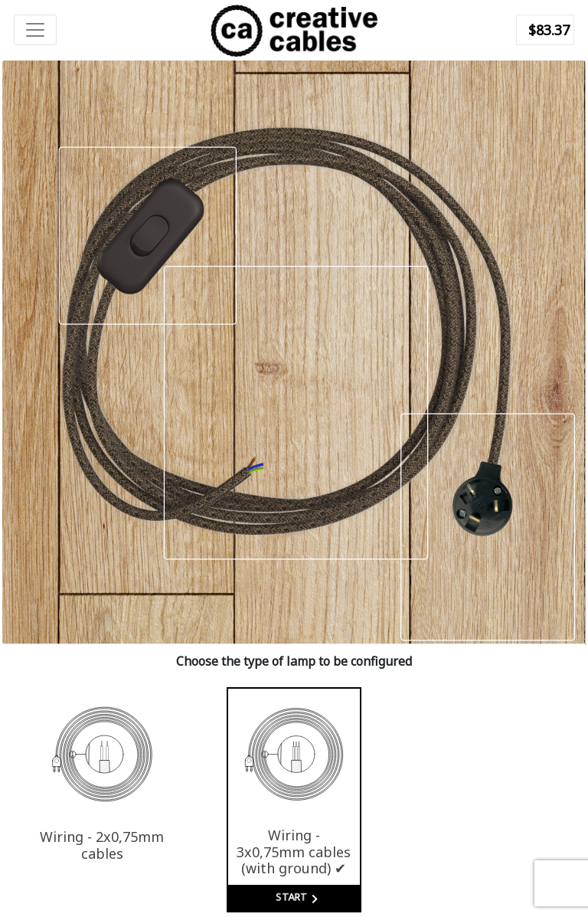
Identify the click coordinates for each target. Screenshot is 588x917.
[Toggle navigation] (35, 30)
